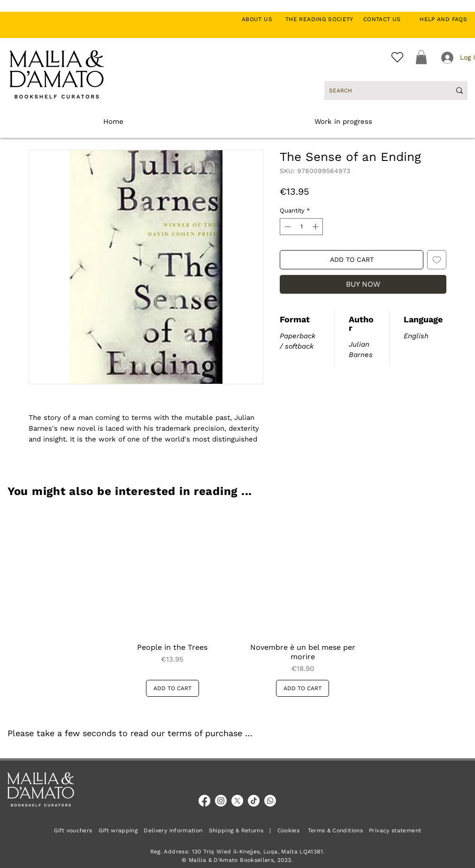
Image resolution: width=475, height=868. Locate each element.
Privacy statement (395, 830)
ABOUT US (262, 19)
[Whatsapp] (270, 801)
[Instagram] (221, 801)
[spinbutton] (302, 227)
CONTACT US (387, 19)
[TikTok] (254, 801)
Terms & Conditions (335, 830)
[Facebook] (204, 801)
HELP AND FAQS (443, 19)
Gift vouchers (76, 830)
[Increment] (316, 227)
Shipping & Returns (236, 830)
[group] (237, 603)
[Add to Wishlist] (437, 260)
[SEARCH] (383, 91)
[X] (237, 801)
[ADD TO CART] (172, 688)
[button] (421, 57)
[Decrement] (287, 227)
